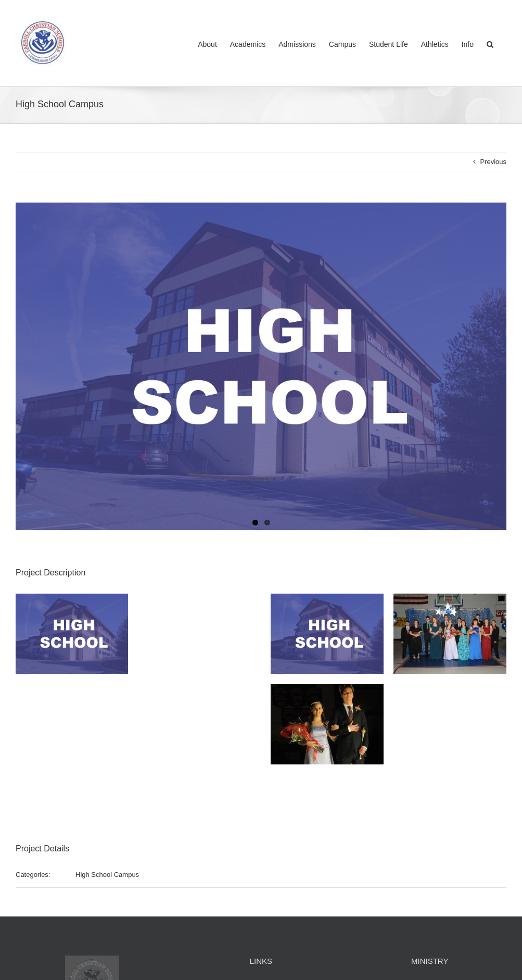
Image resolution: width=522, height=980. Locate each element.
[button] (490, 43)
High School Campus (107, 875)
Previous (493, 162)
